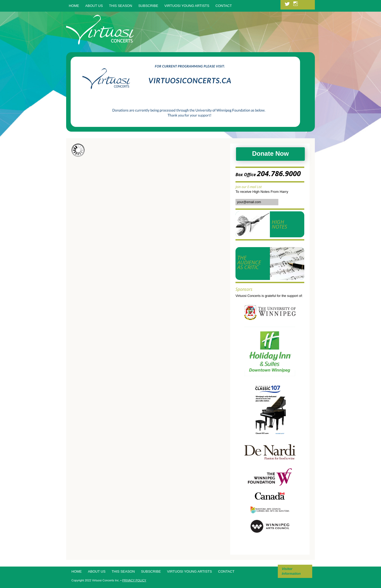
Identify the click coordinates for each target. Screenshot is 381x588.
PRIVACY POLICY (134, 580)
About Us (94, 6)
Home (74, 6)
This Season (121, 6)
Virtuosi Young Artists (187, 6)
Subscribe (148, 6)
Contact (224, 6)
